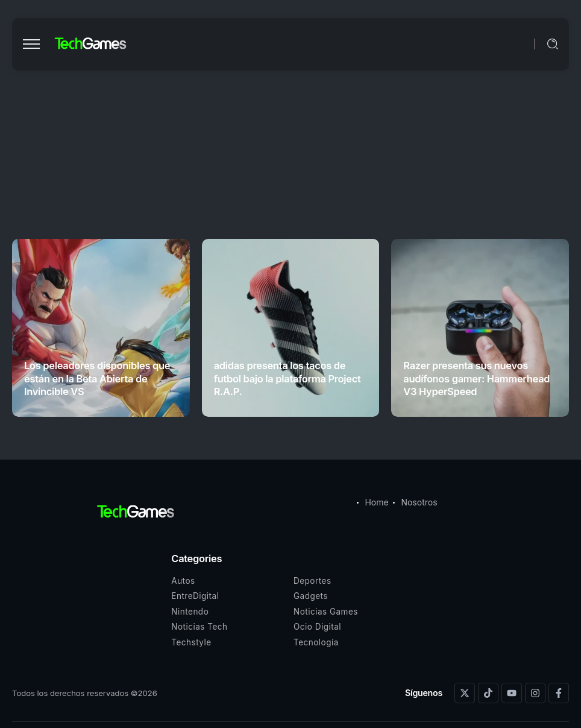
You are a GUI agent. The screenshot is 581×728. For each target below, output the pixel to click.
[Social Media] (465, 693)
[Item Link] (101, 328)
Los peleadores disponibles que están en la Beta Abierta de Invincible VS (97, 378)
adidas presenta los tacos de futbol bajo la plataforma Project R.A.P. (287, 378)
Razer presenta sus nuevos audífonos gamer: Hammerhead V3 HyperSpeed (476, 378)
